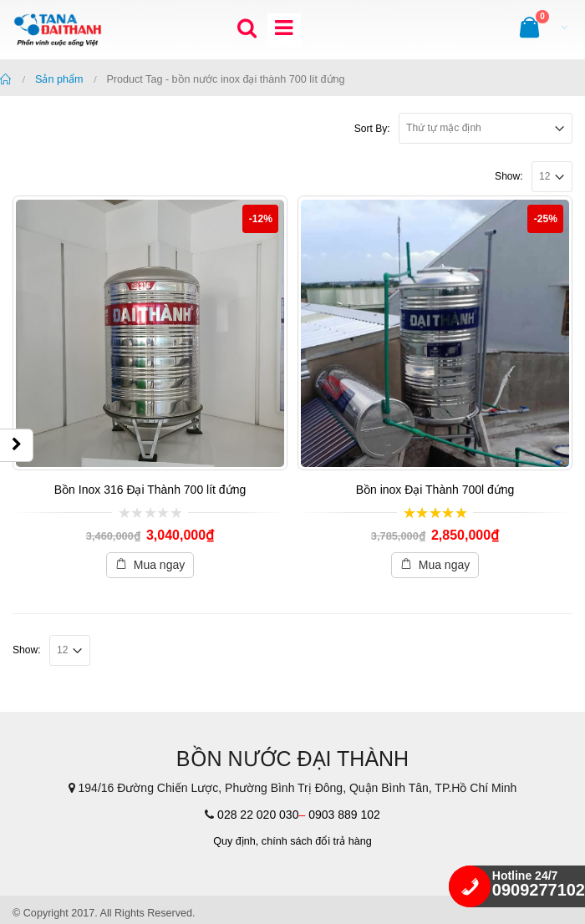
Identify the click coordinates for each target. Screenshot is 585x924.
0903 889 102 (344, 815)
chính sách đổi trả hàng (317, 841)
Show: (509, 176)
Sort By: (372, 129)
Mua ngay (159, 565)
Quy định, (236, 841)
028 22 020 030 (258, 815)
